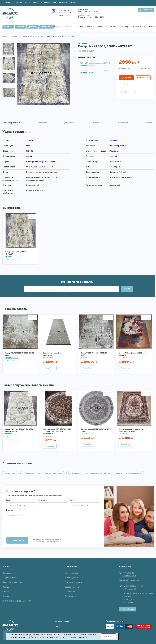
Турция (24, 37)
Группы (57, 27)
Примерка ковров (73, 573)
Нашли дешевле (126, 92)
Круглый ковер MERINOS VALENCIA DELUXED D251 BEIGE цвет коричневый (57, 431)
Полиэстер (114, 146)
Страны (68, 27)
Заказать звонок (66, 16)
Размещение (138, 27)
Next (9, 95)
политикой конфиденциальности (46, 541)
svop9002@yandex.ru (132, 580)
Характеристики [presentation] (11, 123)
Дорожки (33, 27)
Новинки (20, 27)
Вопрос (10, 510)
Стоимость (100, 27)
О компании (18, 3)
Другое (151, 27)
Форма (79, 27)
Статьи (6, 596)
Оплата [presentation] (96, 123)
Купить (128, 78)
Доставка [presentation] (69, 123)
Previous (9, 46)
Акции (27, 3)
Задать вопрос (17, 540)
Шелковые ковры (33, 473)
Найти (127, 289)
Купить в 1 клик (143, 78)
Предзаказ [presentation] (122, 123)
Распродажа (47, 27)
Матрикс (34, 37)
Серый (29, 156)
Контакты (63, 3)
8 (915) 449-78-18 (65, 13)
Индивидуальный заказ (75, 578)
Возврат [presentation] (149, 123)
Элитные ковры (74, 473)
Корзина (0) (148, 10)
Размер (125, 27)
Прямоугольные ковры (54, 473)
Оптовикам (70, 592)
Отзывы (73, 3)
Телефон (42, 500)
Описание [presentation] (42, 123)
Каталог (8, 27)
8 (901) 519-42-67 (65, 11)
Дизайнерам (70, 596)
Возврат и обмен (72, 587)
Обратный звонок (128, 609)
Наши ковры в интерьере (14, 582)
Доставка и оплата (49, 3)
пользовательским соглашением (71, 637)
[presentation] (26, 529)
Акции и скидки (9, 578)
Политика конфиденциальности (17, 601)
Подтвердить (109, 636)
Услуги (35, 3)
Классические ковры (12, 473)
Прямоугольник (48, 162)
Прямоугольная (33, 162)
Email (73, 500)
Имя (8, 500)
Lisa (42, 37)
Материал (113, 27)
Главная (7, 3)
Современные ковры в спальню (98, 473)
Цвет (89, 27)
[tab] (11, 123)
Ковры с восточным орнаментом (129, 473)
